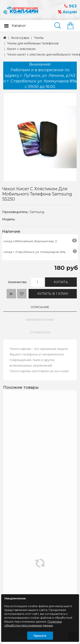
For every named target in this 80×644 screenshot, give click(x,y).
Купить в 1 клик (53, 294)
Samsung (37, 212)
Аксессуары (20, 38)
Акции (67, 12)
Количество (17, 282)
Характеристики (40, 320)
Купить (61, 282)
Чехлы (39, 38)
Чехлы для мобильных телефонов (33, 43)
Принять (40, 636)
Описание (40, 307)
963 (71, 6)
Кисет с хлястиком (21, 49)
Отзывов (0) (40, 332)
